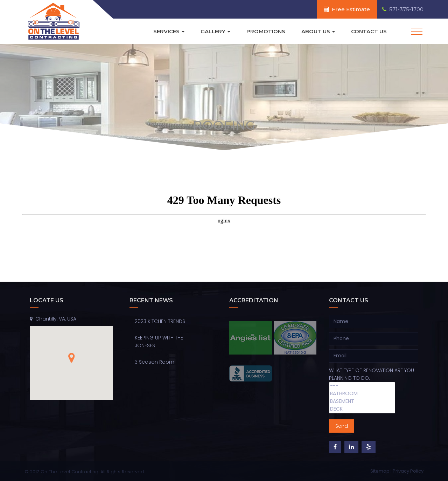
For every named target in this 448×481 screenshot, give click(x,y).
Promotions (266, 31)
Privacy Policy (408, 471)
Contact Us (369, 31)
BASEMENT (362, 401)
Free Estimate (347, 9)
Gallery (215, 31)
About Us (318, 31)
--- (362, 386)
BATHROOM (362, 394)
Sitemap (380, 471)
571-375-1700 (403, 9)
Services (169, 31)
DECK (362, 409)
